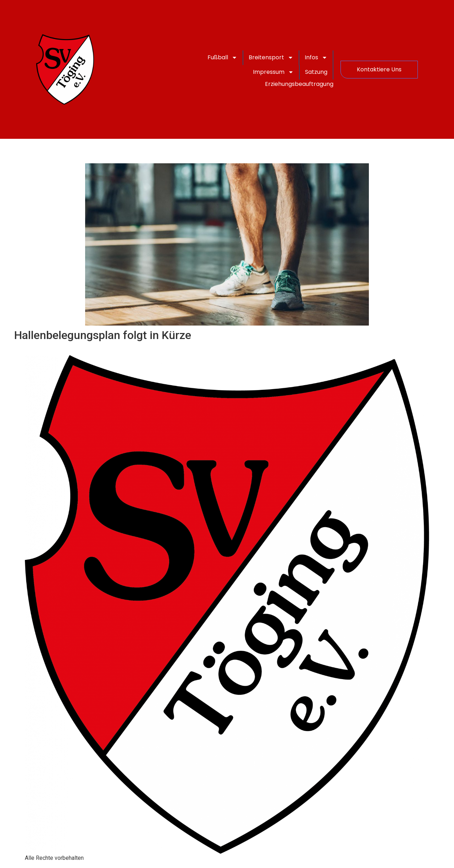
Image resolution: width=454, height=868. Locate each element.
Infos (316, 58)
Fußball (222, 58)
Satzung (316, 72)
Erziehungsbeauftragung (299, 84)
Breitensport (271, 58)
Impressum (273, 72)
